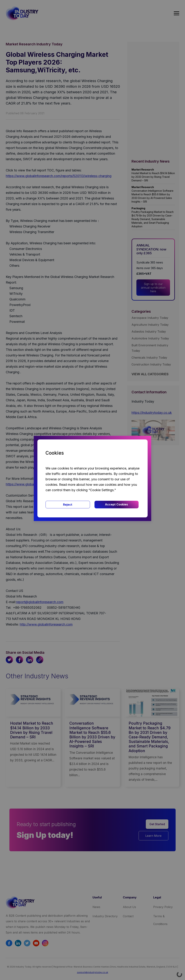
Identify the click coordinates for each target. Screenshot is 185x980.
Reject (68, 505)
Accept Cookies (116, 504)
